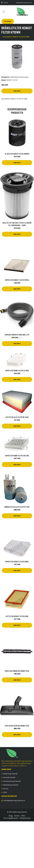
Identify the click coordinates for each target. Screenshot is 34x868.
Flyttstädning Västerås (11, 785)
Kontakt (17, 816)
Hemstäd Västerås (9, 777)
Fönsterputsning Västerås (12, 781)
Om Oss (6, 789)
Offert (5, 792)
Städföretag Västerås (10, 774)
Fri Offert (8, 21)
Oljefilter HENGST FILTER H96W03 (17, 154)
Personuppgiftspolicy (11, 818)
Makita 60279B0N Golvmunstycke (17, 671)
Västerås (6, 3)
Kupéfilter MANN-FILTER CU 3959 (17, 370)
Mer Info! (17, 91)
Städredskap (14, 77)
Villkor (23, 816)
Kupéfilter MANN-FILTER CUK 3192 (17, 456)
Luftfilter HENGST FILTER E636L (17, 616)
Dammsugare (24, 77)
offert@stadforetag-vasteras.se (24, 3)
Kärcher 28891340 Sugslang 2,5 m (17, 335)
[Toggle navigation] (4, 12)
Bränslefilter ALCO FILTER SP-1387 (17, 507)
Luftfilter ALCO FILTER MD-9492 (17, 417)
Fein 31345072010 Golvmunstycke (17, 726)
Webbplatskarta (25, 818)
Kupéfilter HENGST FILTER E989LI (17, 562)
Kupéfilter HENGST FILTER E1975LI (17, 280)
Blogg (11, 816)
